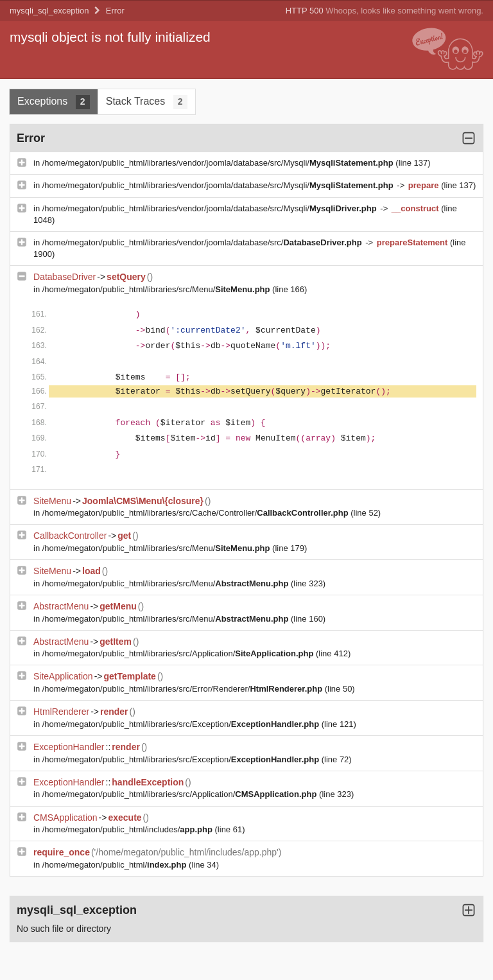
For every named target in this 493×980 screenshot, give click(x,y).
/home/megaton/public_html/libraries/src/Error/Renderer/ (184, 689)
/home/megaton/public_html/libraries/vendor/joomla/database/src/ (203, 242)
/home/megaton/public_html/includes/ (129, 829)
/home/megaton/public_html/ (116, 865)
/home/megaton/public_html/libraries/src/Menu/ (157, 289)
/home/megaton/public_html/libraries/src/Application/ (179, 653)
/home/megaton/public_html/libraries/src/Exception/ (182, 724)
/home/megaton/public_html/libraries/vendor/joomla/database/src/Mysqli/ (219, 163)
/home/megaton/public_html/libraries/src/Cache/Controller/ (196, 513)
